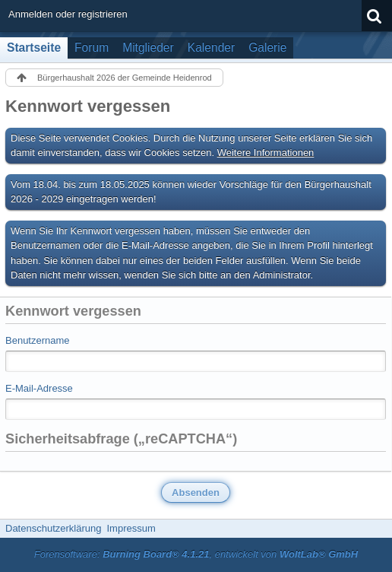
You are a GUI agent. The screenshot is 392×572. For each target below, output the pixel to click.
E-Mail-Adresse (39, 388)
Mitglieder (148, 48)
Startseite (34, 48)
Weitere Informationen (266, 153)
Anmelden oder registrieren (68, 14)
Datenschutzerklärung (53, 528)
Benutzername (38, 340)
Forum (92, 48)
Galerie (267, 48)
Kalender (211, 48)
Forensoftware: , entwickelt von (196, 554)
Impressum (131, 528)
